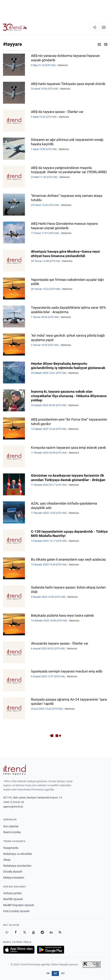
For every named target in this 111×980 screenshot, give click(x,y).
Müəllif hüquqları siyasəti (19, 905)
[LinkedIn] (51, 932)
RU (63, 973)
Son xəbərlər (11, 826)
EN (48, 973)
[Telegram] (42, 932)
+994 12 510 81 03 (14, 802)
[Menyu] (104, 27)
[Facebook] (16, 932)
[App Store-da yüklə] (19, 950)
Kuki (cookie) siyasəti (16, 911)
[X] (25, 932)
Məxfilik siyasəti (13, 899)
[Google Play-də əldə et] (51, 950)
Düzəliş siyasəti (13, 872)
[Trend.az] (15, 27)
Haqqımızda (11, 848)
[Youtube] (33, 932)
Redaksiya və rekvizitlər (18, 854)
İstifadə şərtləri (12, 893)
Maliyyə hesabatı (14, 878)
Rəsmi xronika (12, 832)
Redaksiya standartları (17, 866)
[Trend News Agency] (14, 770)
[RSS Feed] (60, 932)
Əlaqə (7, 860)
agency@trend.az (13, 807)
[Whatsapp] (7, 932)
